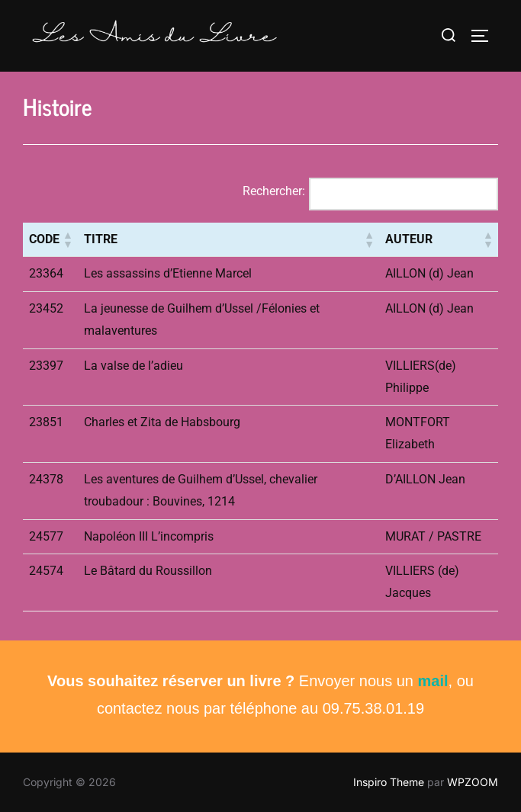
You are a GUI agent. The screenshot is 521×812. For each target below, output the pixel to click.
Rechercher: (274, 191)
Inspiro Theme (389, 782)
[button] (67, 239)
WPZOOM (473, 782)
